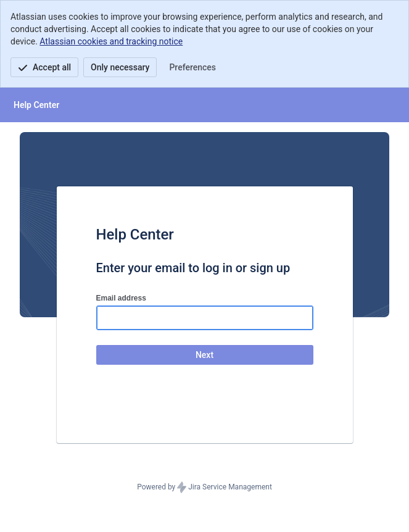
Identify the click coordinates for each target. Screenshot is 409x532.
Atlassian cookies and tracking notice (111, 41)
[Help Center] (36, 105)
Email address (121, 298)
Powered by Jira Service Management (204, 488)
